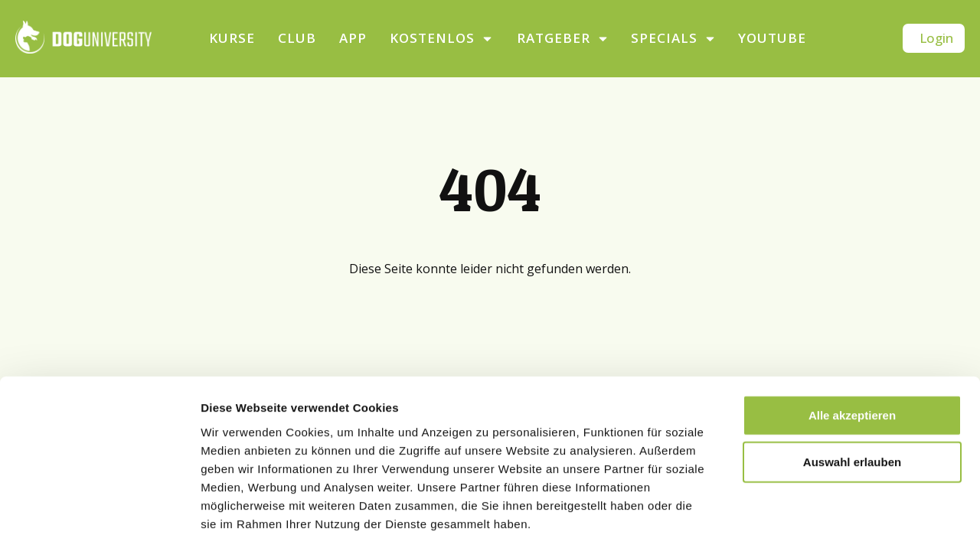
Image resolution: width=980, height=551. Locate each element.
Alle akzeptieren (852, 350)
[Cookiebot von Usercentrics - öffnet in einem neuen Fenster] (99, 521)
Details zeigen (814, 521)
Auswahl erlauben (852, 398)
